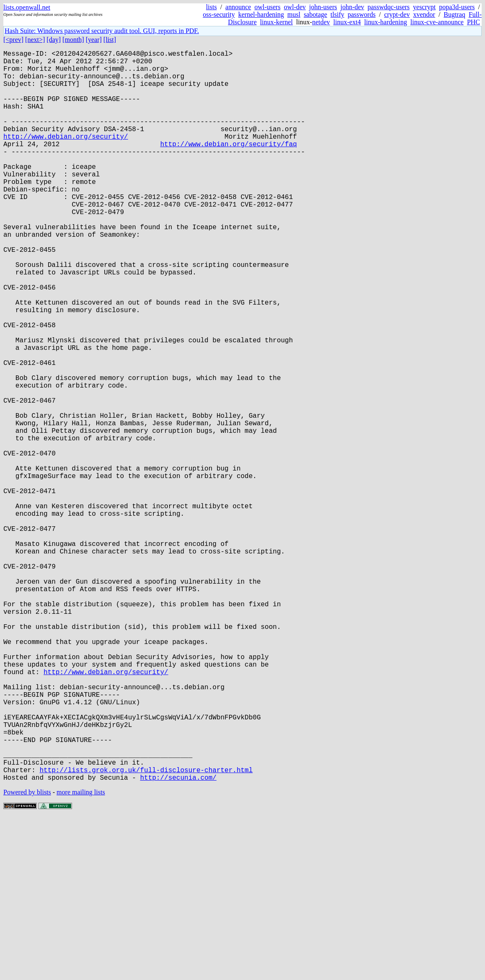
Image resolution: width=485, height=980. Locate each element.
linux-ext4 (347, 22)
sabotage (315, 14)
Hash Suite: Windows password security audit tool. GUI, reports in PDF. (102, 31)
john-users (323, 7)
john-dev (352, 7)
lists (212, 7)
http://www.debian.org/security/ (66, 156)
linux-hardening (386, 22)
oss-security (219, 14)
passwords (362, 14)
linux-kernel (276, 22)
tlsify (337, 14)
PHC (473, 22)
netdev (321, 22)
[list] (110, 40)
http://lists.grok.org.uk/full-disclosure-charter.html (146, 931)
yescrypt (424, 7)
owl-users (267, 7)
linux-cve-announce (437, 22)
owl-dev (295, 7)
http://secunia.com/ (178, 940)
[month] (73, 40)
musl (294, 14)
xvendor (424, 14)
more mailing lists (81, 955)
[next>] (35, 40)
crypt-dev (397, 14)
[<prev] (13, 40)
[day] (54, 40)
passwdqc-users (389, 7)
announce (238, 7)
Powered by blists (27, 955)
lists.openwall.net (27, 7)
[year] (94, 40)
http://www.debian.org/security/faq (228, 165)
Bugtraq (454, 14)
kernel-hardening (261, 14)
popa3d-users (457, 7)
